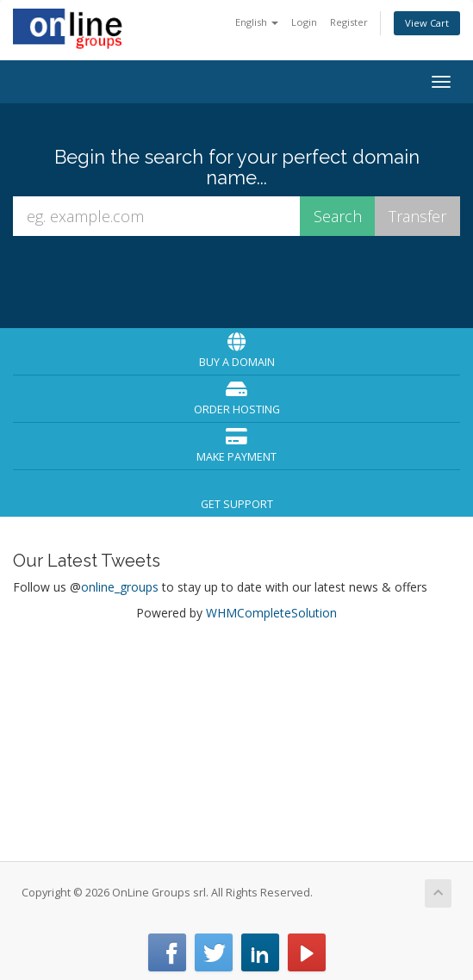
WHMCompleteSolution (271, 613)
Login (304, 22)
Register (349, 22)
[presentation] (239, 280)
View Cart (427, 23)
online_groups (120, 587)
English (257, 22)
